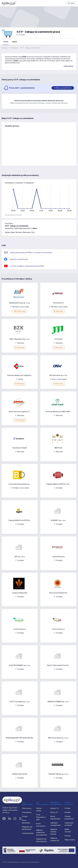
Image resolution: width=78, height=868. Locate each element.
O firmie (67, 808)
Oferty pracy (27, 808)
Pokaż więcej (68, 66)
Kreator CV (55, 808)
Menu (71, 3)
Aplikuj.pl (5, 48)
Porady (25, 816)
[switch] (63, 88)
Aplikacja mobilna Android (54, 832)
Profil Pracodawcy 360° (41, 817)
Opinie (15, 42)
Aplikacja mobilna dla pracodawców (42, 832)
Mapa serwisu (70, 840)
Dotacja (68, 836)
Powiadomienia (28, 833)
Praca (6, 42)
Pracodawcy (14, 48)
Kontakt (68, 812)
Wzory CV (54, 812)
